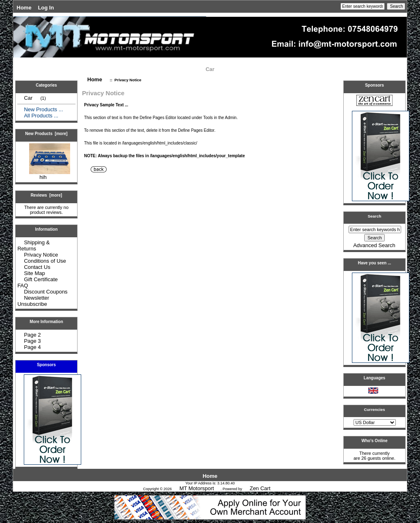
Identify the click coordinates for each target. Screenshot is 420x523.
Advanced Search (374, 245)
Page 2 (32, 335)
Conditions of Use (45, 261)
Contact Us (37, 267)
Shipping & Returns (33, 245)
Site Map (34, 273)
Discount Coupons (46, 292)
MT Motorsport (196, 488)
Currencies (374, 409)
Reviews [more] (47, 195)
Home (24, 8)
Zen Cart (260, 488)
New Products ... (43, 109)
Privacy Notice (41, 255)
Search (375, 216)
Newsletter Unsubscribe (33, 301)
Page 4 (32, 347)
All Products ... (41, 116)
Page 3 (32, 341)
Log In (46, 8)
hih (50, 175)
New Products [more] (46, 134)
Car (210, 69)
